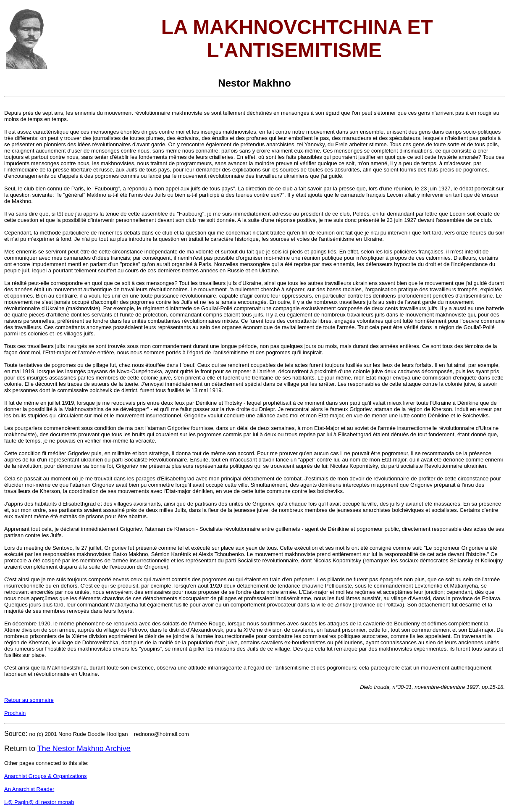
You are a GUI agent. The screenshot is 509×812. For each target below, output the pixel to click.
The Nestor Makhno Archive (84, 749)
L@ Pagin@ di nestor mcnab (39, 802)
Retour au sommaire (29, 700)
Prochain (15, 713)
